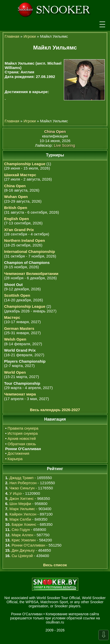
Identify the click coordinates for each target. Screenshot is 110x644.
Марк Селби (20, 519)
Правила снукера (23, 428)
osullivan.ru (55, 622)
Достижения (19, 453)
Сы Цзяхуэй (22, 556)
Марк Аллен (22, 535)
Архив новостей (22, 438)
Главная (12, 36)
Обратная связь (22, 444)
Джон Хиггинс (22, 498)
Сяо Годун (21, 529)
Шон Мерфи (20, 504)
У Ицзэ (16, 493)
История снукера (23, 433)
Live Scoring (64, 145)
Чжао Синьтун (22, 488)
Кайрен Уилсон (23, 514)
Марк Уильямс (22, 509)
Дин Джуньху (23, 550)
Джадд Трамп (22, 478)
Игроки (30, 36)
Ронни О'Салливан (28, 545)
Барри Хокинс (24, 524)
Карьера (15, 459)
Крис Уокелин (24, 540)
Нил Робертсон (23, 483)
